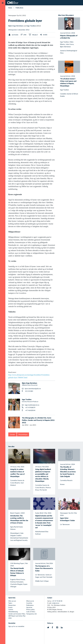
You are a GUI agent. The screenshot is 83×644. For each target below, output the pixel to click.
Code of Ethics (31, 612)
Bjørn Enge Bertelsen (16, 26)
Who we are (12, 601)
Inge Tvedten (31, 26)
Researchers (12, 605)
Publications (19, 8)
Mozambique (23, 434)
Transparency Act (32, 614)
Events (10, 607)
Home (10, 8)
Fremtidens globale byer (25, 21)
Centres (11, 609)
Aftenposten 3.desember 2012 (19, 30)
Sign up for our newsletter (16, 626)
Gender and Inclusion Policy (17, 614)
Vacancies (29, 607)
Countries (29, 603)
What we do (30, 601)
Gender (12, 434)
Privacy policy (30, 609)
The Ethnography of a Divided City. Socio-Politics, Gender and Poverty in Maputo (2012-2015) (38, 420)
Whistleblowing (13, 612)
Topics (10, 603)
